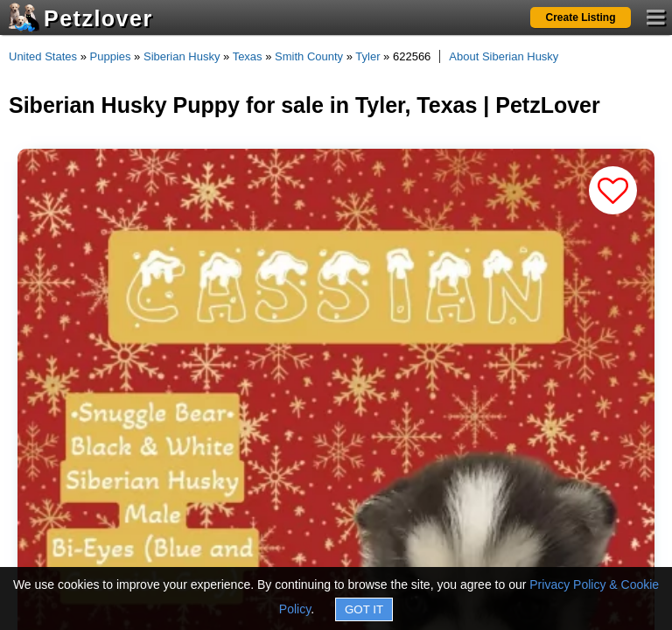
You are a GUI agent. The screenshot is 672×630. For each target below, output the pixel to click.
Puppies (111, 56)
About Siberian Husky (504, 56)
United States (43, 56)
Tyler (367, 56)
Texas (248, 56)
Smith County (309, 56)
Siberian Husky (182, 56)
